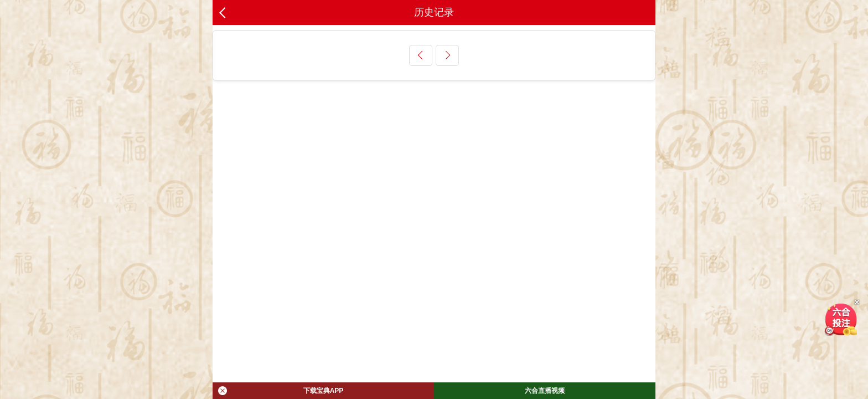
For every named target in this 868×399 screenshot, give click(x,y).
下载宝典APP (281, 391)
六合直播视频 (545, 391)
